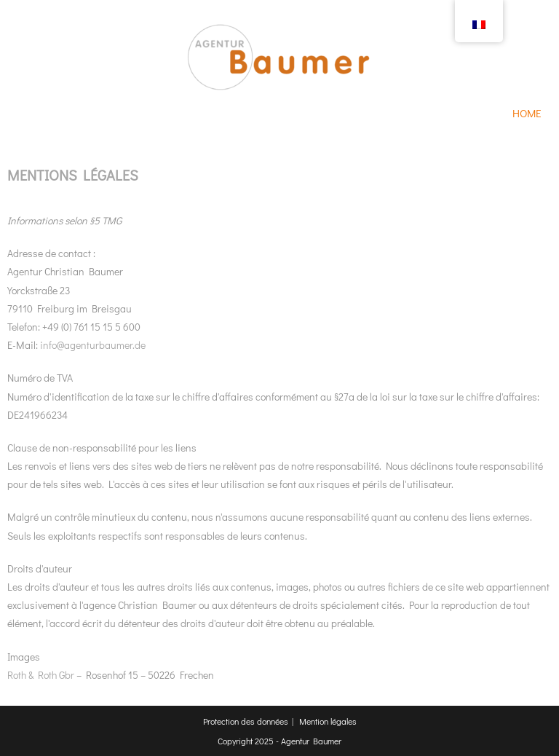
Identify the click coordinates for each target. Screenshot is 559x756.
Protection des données (246, 721)
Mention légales (328, 721)
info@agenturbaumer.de (93, 345)
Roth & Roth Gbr (41, 675)
